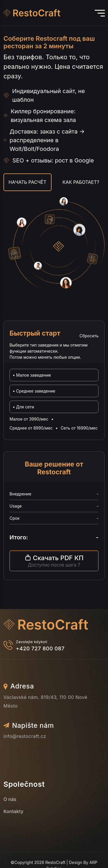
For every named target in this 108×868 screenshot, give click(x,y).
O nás (10, 799)
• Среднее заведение (34, 391)
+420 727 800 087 (40, 648)
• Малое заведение (32, 375)
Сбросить (89, 336)
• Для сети (23, 407)
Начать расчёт (28, 182)
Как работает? (81, 182)
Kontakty (13, 811)
